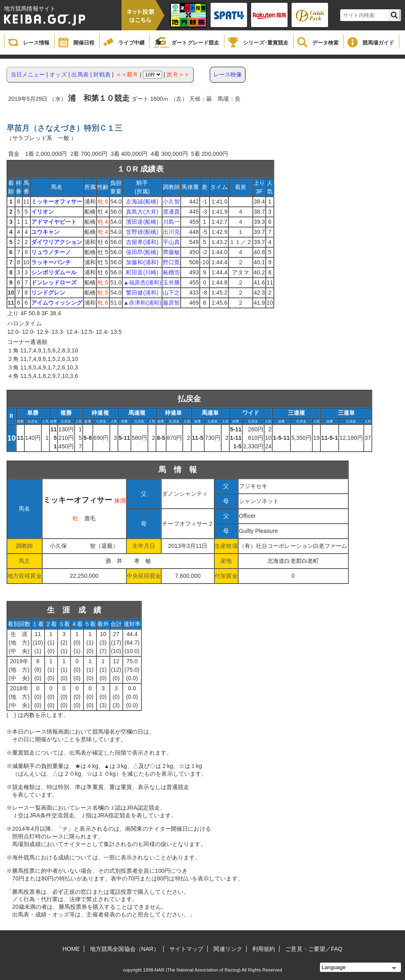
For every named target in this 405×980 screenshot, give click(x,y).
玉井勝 (171, 282)
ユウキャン (46, 232)
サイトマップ (187, 949)
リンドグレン (48, 293)
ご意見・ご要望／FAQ (314, 949)
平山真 (171, 242)
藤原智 (171, 303)
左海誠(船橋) (142, 202)
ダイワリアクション (57, 242)
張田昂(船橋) (142, 252)
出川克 (171, 232)
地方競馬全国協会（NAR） (125, 949)
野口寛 (171, 262)
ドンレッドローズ (54, 282)
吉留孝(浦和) (142, 242)
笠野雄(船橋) (142, 232)
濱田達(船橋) (142, 222)
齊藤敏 (171, 252)
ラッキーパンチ (51, 262)
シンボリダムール (54, 272)
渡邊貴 (171, 212)
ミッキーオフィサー (57, 202)
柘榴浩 (171, 272)
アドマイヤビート (54, 222)
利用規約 (264, 949)
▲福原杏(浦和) (142, 282)
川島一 (171, 222)
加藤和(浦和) (142, 262)
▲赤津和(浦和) (142, 303)
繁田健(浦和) (142, 293)
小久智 (171, 202)
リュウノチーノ (51, 252)
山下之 (171, 293)
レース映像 (228, 74)
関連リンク (228, 949)
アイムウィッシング (57, 303)
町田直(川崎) (142, 272)
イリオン (43, 212)
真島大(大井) (142, 212)
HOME (71, 949)
